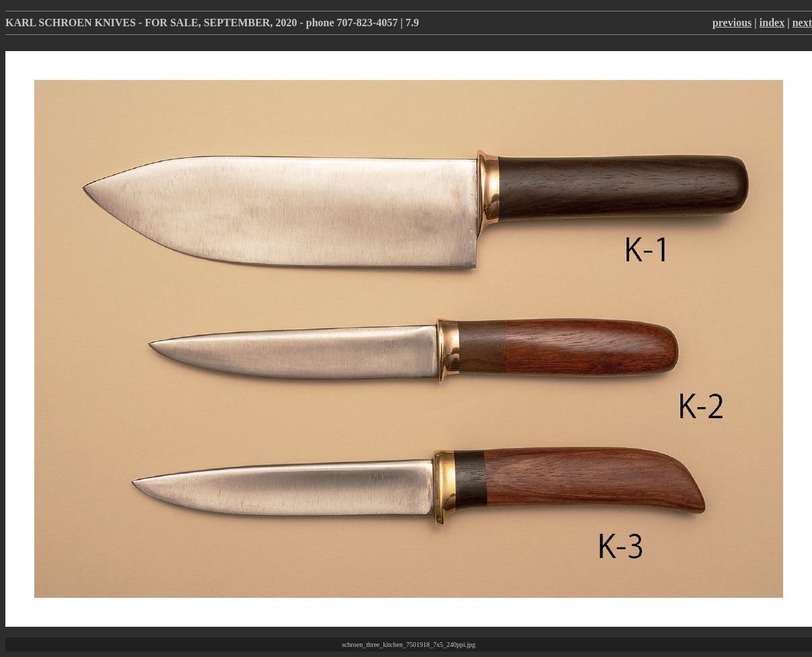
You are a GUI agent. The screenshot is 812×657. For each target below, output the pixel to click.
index (772, 23)
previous (732, 23)
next (802, 23)
